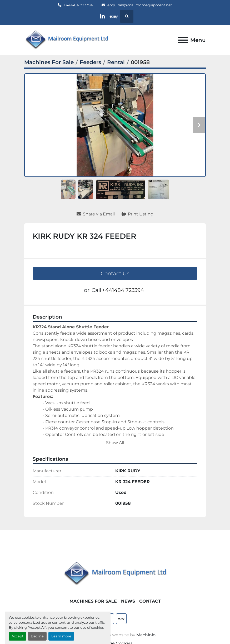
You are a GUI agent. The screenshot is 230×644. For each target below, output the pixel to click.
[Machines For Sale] (49, 62)
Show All (115, 443)
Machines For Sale (93, 601)
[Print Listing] (137, 214)
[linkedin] (102, 16)
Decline (37, 636)
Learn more (61, 636)
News (128, 601)
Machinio (146, 635)
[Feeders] (90, 62)
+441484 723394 (78, 5)
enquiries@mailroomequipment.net (140, 5)
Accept (17, 636)
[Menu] (183, 40)
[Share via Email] (96, 214)
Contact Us (115, 273)
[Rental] (116, 62)
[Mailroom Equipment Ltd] (115, 574)
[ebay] (115, 16)
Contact (150, 601)
